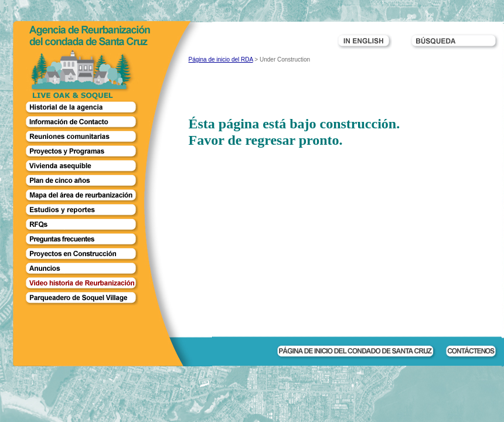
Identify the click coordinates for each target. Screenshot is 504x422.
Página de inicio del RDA (221, 59)
